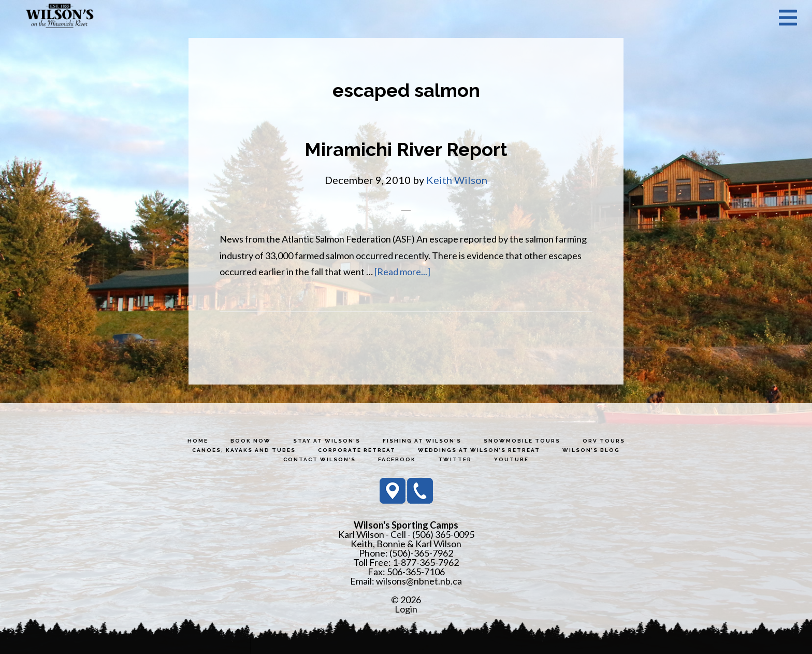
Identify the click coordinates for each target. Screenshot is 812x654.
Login (406, 609)
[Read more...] (402, 272)
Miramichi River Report (406, 149)
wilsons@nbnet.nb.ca (419, 581)
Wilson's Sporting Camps (60, 17)
